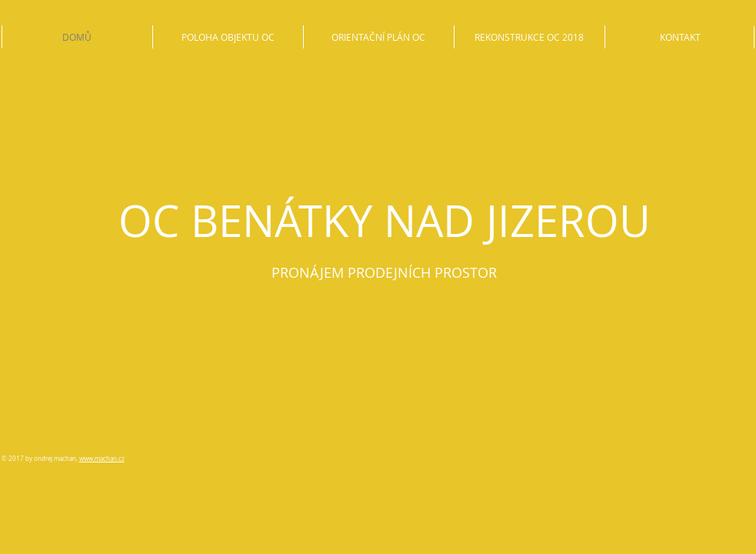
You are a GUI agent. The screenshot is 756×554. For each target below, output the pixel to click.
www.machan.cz (102, 459)
